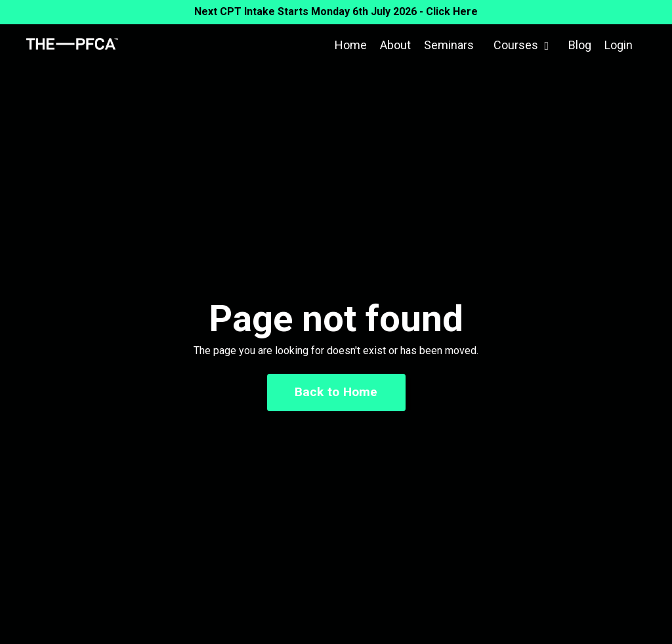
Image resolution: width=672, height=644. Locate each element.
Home (351, 45)
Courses (521, 45)
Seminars (449, 45)
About (395, 45)
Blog (580, 45)
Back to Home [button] (336, 392)
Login (619, 45)
